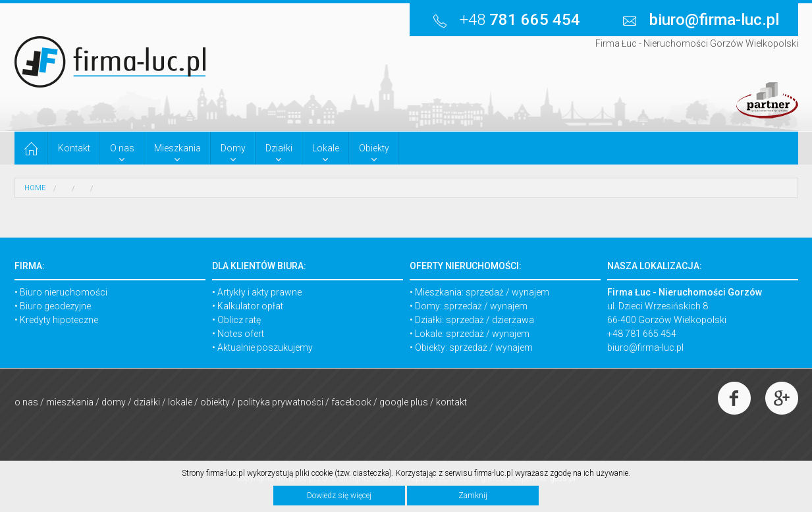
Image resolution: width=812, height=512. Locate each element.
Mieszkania (70, 402)
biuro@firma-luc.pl (645, 347)
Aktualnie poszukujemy (265, 347)
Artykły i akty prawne (259, 292)
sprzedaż (485, 292)
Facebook (351, 402)
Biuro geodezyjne (55, 306)
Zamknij (473, 496)
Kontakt (451, 402)
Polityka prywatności (281, 402)
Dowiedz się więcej (339, 496)
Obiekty (215, 402)
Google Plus (404, 402)
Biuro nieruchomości (64, 292)
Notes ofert (241, 334)
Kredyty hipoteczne (59, 320)
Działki (147, 402)
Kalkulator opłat (250, 306)
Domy (114, 402)
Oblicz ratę (239, 320)
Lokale (180, 402)
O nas (26, 402)
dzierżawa (513, 320)
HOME (35, 188)
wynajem (530, 292)
